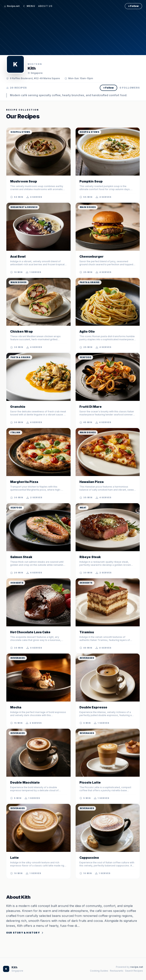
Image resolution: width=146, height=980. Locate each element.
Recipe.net (12, 6)
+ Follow (133, 6)
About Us (45, 6)
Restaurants (117, 971)
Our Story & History (25, 933)
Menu (29, 6)
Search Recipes (134, 971)
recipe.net (137, 967)
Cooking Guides (99, 971)
